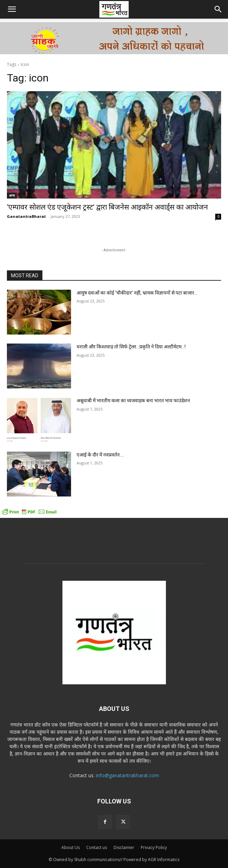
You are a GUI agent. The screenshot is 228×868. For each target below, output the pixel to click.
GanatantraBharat (26, 216)
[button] (12, 9)
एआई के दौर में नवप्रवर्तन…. (100, 455)
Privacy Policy (154, 847)
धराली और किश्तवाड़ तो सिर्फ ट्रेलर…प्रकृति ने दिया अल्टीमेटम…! (131, 347)
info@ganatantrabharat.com (127, 775)
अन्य (12, 195)
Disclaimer (124, 847)
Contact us (97, 847)
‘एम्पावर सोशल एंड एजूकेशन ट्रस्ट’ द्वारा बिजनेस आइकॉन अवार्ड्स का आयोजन (107, 207)
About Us (71, 847)
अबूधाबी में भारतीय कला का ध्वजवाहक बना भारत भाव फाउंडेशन (133, 401)
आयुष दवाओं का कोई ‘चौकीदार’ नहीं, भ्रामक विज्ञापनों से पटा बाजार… (137, 293)
